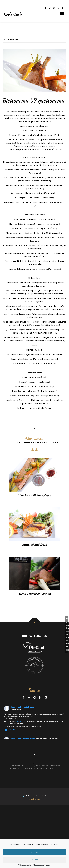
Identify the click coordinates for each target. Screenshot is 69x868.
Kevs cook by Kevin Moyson (23, 707)
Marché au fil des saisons (35, 495)
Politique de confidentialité (42, 865)
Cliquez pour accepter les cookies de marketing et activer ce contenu (67, 634)
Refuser (35, 860)
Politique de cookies (25, 865)
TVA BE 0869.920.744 (22, 768)
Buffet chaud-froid (34, 545)
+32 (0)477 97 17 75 (18, 766)
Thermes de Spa (21, 721)
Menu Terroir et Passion (35, 594)
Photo (9, 730)
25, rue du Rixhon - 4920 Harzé (46, 766)
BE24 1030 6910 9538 (47, 768)
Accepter (34, 852)
